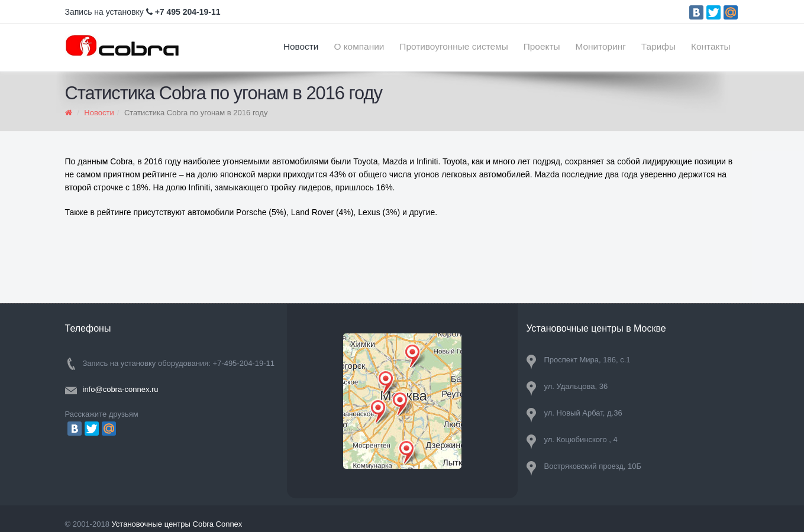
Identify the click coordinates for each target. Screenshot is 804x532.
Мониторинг (601, 46)
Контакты (711, 46)
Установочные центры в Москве (596, 328)
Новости (301, 46)
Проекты (542, 46)
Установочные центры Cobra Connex (177, 524)
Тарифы (658, 46)
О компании (359, 46)
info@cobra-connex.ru (121, 389)
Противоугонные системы (453, 46)
